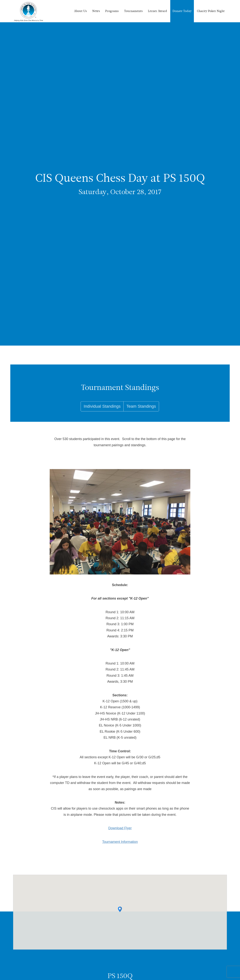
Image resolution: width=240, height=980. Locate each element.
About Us (80, 11)
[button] (120, 913)
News (96, 11)
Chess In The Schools (28, 12)
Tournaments (133, 11)
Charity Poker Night (211, 11)
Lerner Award (157, 11)
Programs (112, 11)
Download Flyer (120, 832)
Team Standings (141, 414)
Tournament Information (120, 845)
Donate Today (182, 11)
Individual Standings (102, 414)
